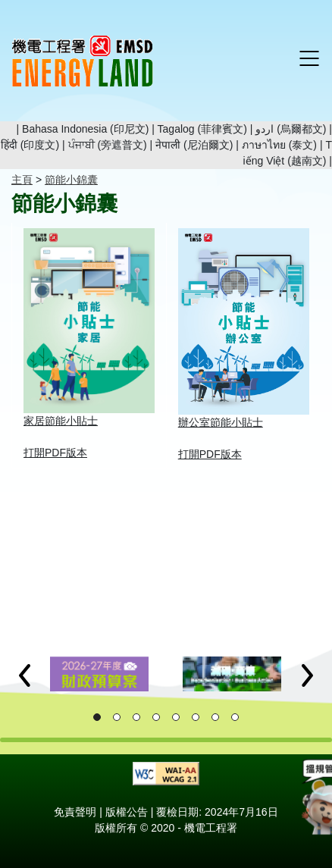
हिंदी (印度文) (30, 145)
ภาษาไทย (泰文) (279, 145)
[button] (25, 675)
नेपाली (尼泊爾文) (194, 145)
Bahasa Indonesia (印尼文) (85, 129)
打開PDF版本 (55, 453)
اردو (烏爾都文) (291, 129)
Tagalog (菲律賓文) (202, 129)
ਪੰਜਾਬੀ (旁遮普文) (108, 145)
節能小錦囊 (71, 180)
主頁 (22, 180)
